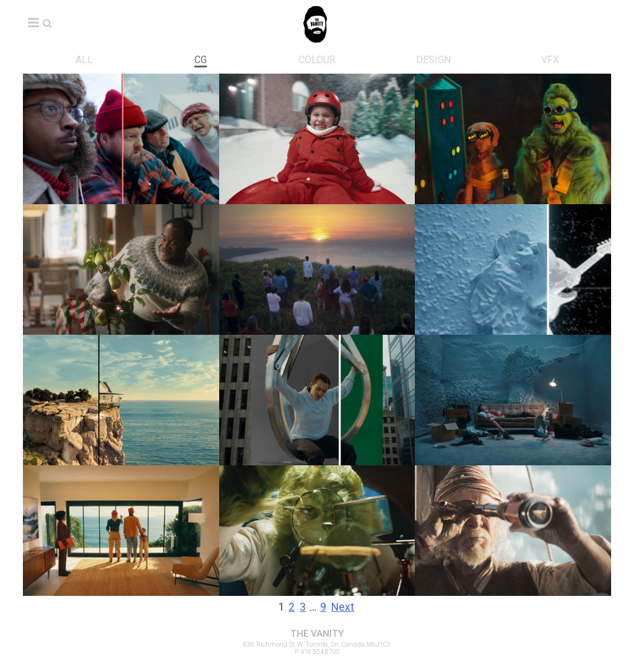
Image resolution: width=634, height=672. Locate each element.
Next (343, 607)
